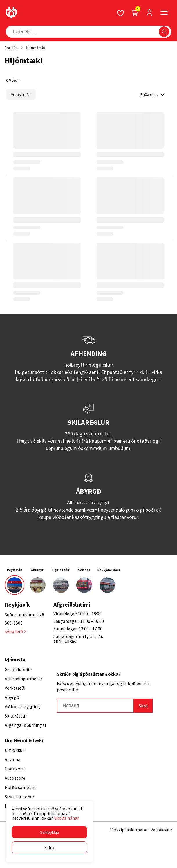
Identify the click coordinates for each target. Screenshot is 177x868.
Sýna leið (15, 631)
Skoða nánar (67, 818)
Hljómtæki (35, 48)
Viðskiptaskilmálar (129, 830)
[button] (49, 832)
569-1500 (14, 623)
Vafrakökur (161, 830)
